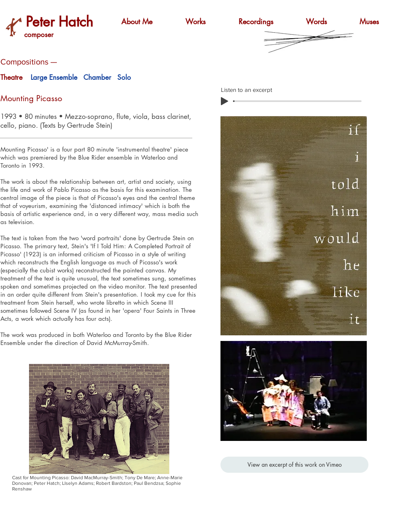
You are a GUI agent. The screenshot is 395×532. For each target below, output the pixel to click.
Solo (124, 77)
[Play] (225, 101)
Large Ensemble (54, 77)
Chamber (97, 77)
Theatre (11, 77)
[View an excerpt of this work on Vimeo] (294, 465)
